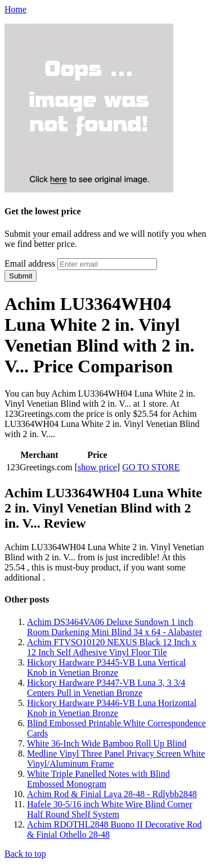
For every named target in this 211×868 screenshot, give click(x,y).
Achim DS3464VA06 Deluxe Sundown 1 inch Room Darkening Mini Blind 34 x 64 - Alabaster (115, 627)
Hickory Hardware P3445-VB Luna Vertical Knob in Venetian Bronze (106, 667)
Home (15, 9)
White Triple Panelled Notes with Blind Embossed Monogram (98, 779)
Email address (30, 264)
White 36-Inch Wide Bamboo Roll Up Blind (107, 743)
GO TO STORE (151, 467)
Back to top (25, 854)
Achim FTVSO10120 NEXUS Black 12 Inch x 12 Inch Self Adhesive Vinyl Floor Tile (112, 647)
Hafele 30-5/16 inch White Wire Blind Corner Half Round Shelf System (110, 809)
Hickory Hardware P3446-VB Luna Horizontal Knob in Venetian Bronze (112, 708)
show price (97, 467)
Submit (21, 276)
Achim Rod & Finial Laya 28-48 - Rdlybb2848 (112, 794)
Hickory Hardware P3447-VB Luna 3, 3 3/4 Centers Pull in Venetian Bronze (106, 688)
